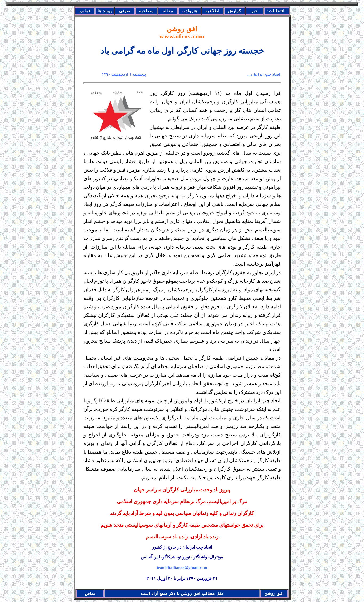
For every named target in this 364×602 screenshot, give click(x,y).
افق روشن (182, 33)
